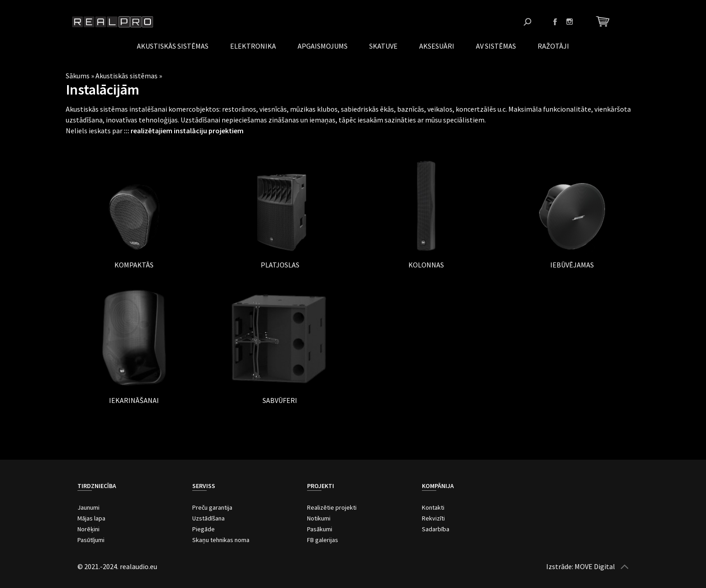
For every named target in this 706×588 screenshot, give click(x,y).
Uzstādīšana (208, 518)
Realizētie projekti (332, 507)
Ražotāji (553, 46)
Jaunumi (88, 507)
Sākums (78, 76)
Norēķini (88, 529)
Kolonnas (426, 265)
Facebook (555, 22)
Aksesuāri (437, 46)
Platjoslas (280, 265)
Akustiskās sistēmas (173, 46)
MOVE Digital (595, 566)
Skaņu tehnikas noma (221, 540)
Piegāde (204, 529)
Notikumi (319, 518)
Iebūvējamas (572, 265)
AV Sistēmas (496, 46)
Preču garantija (212, 507)
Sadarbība (436, 529)
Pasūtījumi (91, 540)
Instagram (570, 22)
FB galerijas (323, 540)
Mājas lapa (91, 518)
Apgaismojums (323, 46)
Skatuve (383, 46)
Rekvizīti (433, 518)
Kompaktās (134, 265)
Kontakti (433, 507)
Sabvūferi (280, 400)
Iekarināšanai (134, 400)
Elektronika (253, 46)
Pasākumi (320, 529)
